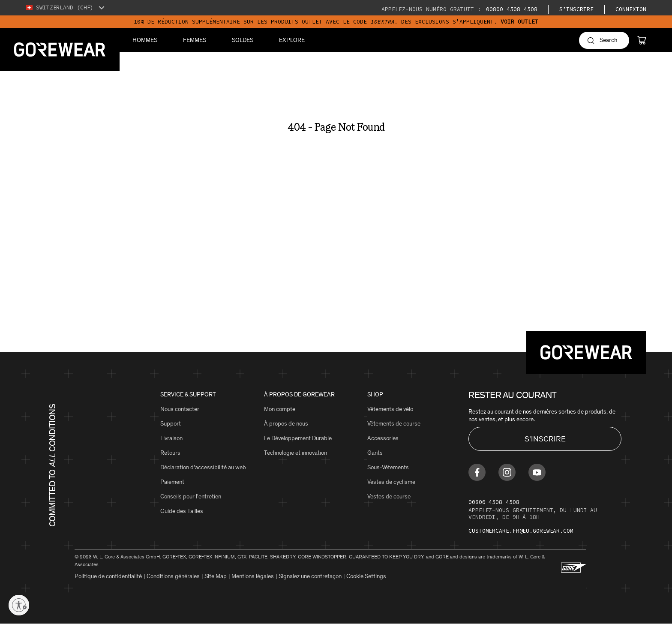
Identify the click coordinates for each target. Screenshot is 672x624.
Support (171, 424)
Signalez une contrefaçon (310, 576)
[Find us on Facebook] (477, 472)
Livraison (171, 438)
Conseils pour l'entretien (191, 496)
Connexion (631, 9)
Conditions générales (173, 576)
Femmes (195, 40)
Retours (170, 453)
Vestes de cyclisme (391, 482)
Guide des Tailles (182, 511)
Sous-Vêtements (388, 467)
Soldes (243, 40)
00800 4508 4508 (510, 9)
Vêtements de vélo (390, 409)
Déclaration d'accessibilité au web (203, 467)
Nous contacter (180, 409)
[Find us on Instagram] (507, 472)
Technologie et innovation (295, 453)
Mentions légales (253, 576)
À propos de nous (286, 424)
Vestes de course (389, 496)
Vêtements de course (394, 424)
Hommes (145, 40)
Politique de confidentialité (108, 576)
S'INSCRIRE (545, 439)
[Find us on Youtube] (537, 472)
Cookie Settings (366, 576)
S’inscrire (576, 9)
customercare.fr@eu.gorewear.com (521, 531)
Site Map (216, 576)
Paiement (172, 482)
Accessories (383, 438)
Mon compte (280, 409)
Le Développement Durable (298, 438)
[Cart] (642, 40)
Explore (292, 40)
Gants (375, 453)
